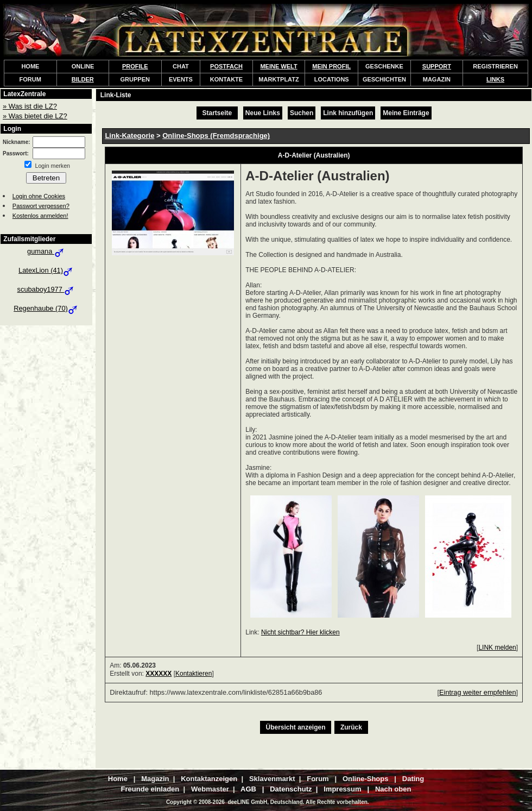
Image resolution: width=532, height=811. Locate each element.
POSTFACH (226, 66)
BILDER (83, 79)
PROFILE (135, 66)
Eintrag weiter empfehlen (478, 692)
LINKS (495, 79)
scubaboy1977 (46, 289)
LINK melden (497, 647)
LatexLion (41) (46, 270)
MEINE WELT (278, 66)
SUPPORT (437, 66)
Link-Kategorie (129, 136)
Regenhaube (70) (46, 308)
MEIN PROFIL (331, 66)
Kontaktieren (194, 674)
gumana (46, 251)
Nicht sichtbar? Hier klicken (300, 632)
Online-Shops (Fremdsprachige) (216, 136)
